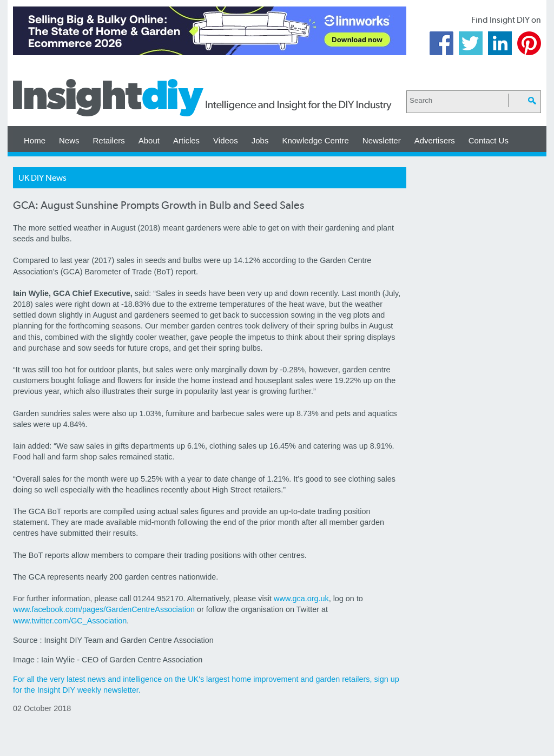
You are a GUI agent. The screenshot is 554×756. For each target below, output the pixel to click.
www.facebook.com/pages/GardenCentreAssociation (104, 609)
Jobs (260, 140)
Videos (226, 140)
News (69, 140)
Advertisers (435, 140)
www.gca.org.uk (301, 599)
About (149, 140)
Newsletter (382, 140)
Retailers (109, 140)
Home (35, 140)
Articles (186, 140)
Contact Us (489, 140)
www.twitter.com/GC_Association (70, 621)
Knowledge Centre (315, 140)
